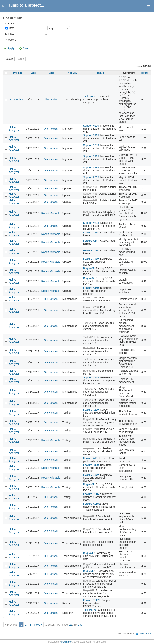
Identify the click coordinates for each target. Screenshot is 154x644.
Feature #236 (91, 307)
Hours (145, 73)
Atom (141, 634)
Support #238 (91, 223)
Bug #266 (89, 371)
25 (71, 625)
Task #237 (89, 323)
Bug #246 (89, 542)
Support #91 (90, 187)
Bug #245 (89, 553)
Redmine (66, 642)
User (51, 73)
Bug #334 (89, 448)
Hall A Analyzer (14, 129)
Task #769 (89, 97)
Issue (101, 73)
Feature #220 (91, 410)
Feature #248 (91, 429)
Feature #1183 (92, 504)
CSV (149, 634)
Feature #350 (91, 259)
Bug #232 (89, 419)
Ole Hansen (51, 129)
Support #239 (91, 126)
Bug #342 (89, 571)
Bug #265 (89, 212)
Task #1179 (90, 610)
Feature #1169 (92, 494)
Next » (38, 625)
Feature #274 (91, 233)
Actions (151, 100)
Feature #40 (90, 458)
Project (17, 73)
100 (80, 625)
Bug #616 (89, 581)
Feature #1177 (92, 600)
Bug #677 (89, 590)
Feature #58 (90, 298)
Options (12, 40)
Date (11, 28)
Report (20, 59)
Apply (11, 48)
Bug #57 (88, 564)
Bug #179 (89, 516)
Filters (11, 24)
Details (9, 59)
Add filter (9, 34)
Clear (26, 48)
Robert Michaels (51, 213)
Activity (72, 73)
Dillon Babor (16, 100)
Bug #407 (89, 268)
